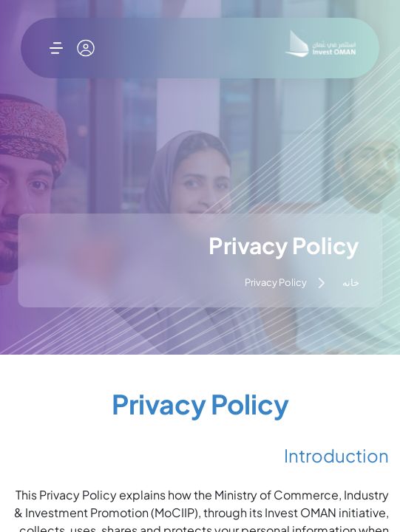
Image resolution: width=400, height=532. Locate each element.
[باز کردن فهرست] (56, 48)
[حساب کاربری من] (86, 48)
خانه (351, 284)
